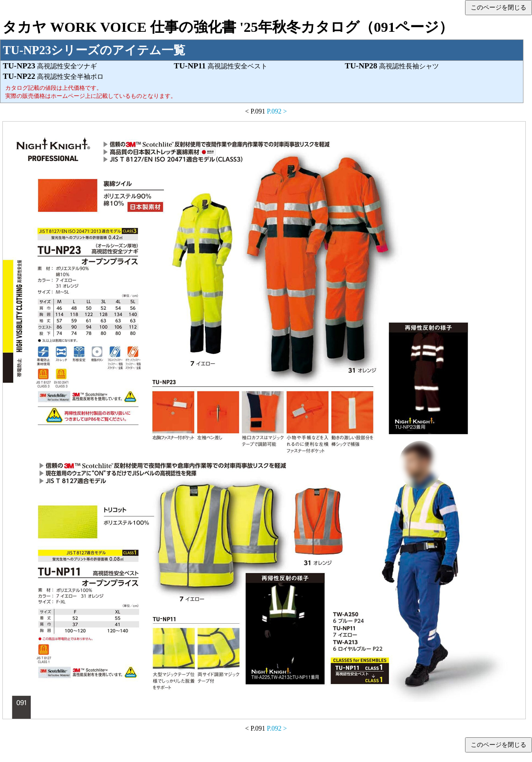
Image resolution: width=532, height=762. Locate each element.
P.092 (274, 111)
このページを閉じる (499, 7)
